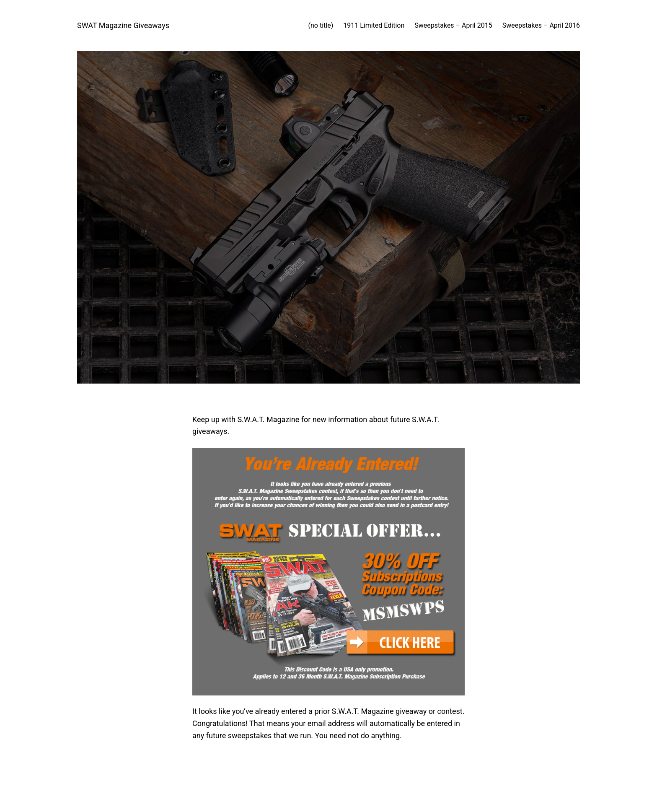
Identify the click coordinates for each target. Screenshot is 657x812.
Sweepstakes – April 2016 (541, 25)
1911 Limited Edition (374, 25)
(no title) (321, 25)
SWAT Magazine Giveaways (123, 25)
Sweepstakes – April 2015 (453, 25)
